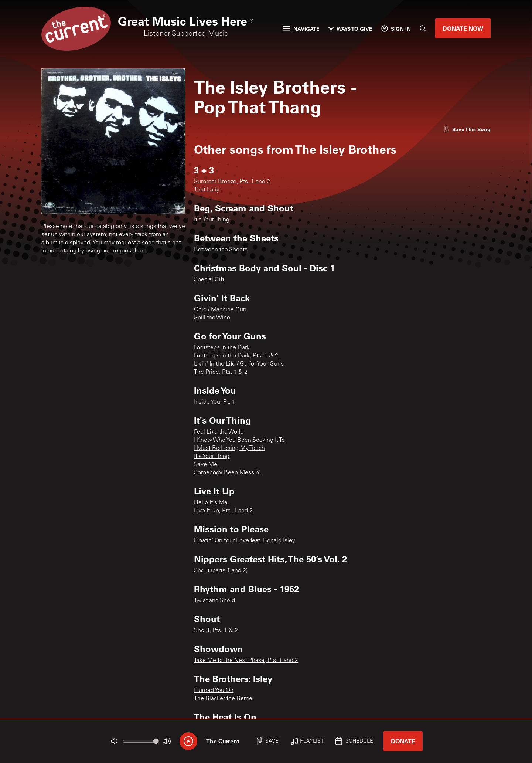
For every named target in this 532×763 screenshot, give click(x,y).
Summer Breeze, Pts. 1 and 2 (232, 182)
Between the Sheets (221, 250)
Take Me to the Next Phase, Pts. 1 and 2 (246, 661)
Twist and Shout (215, 601)
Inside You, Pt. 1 (214, 402)
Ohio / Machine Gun (220, 310)
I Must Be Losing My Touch (229, 448)
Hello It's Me (211, 503)
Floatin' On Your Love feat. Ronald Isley (245, 541)
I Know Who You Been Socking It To (239, 440)
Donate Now (463, 28)
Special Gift (209, 280)
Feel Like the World (219, 432)
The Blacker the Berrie (223, 699)
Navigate (301, 29)
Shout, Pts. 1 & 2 (216, 631)
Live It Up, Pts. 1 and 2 (223, 511)
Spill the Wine (212, 318)
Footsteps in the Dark (222, 348)
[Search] (423, 28)
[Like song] (467, 129)
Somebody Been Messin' (227, 473)
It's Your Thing (212, 220)
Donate (403, 741)
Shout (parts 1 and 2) (221, 571)
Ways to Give (350, 29)
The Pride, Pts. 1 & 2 (221, 372)
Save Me (206, 465)
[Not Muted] (115, 741)
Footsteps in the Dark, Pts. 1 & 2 (236, 356)
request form (130, 251)
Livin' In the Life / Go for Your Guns (239, 364)
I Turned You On (214, 691)
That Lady (207, 190)
